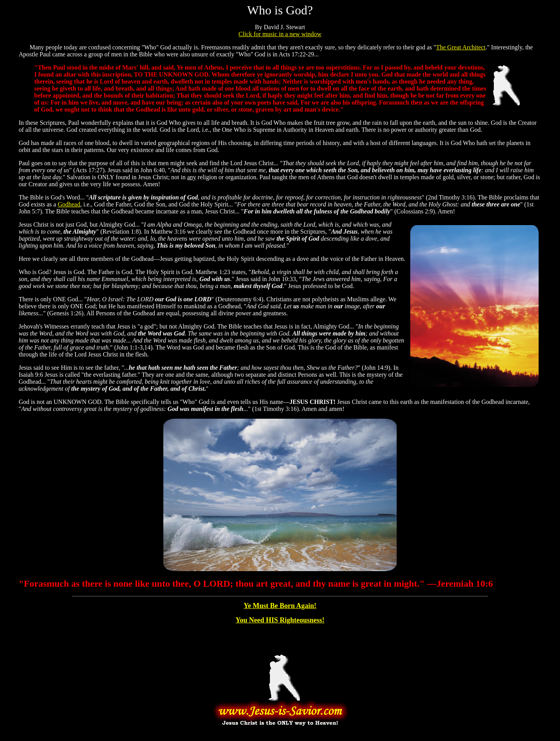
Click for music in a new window (280, 34)
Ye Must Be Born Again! (280, 606)
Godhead (69, 204)
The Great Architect (461, 47)
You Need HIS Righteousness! (280, 620)
